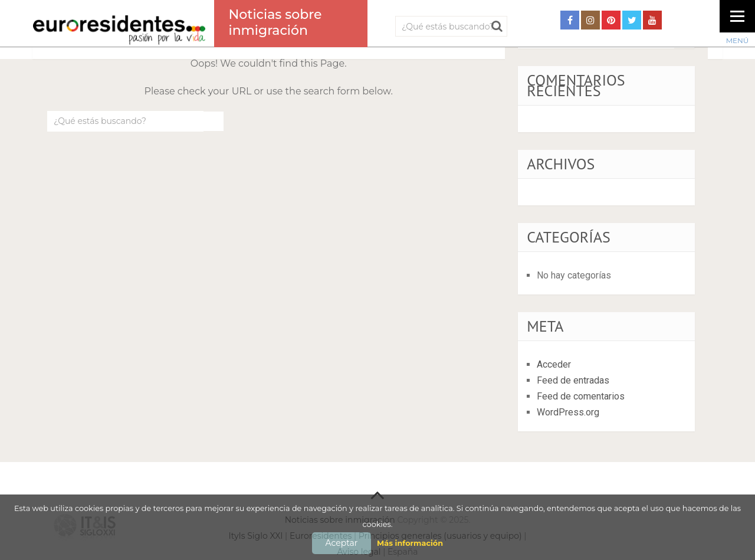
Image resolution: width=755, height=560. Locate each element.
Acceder (554, 364)
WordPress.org (568, 412)
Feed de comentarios (581, 396)
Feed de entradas (573, 380)
